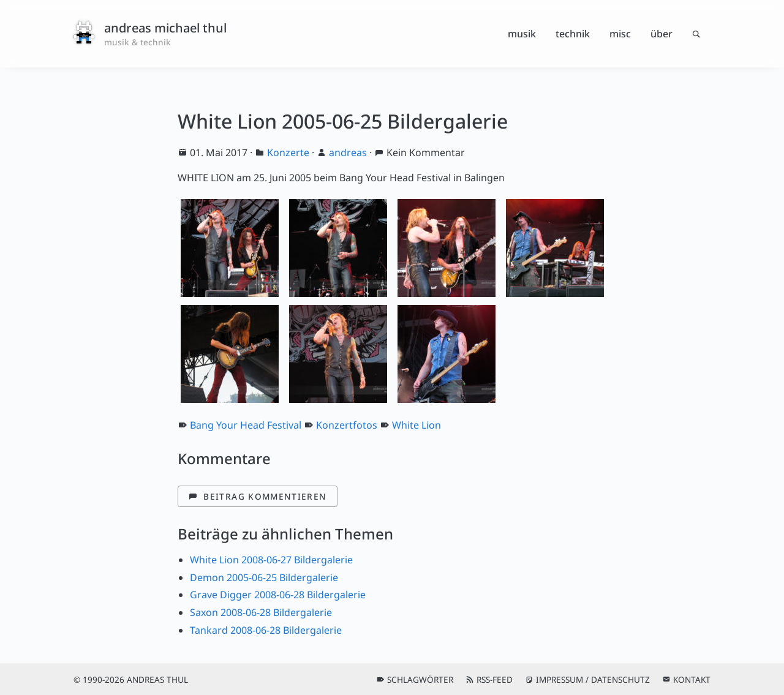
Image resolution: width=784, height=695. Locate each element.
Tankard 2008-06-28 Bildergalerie (266, 630)
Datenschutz (620, 679)
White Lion (417, 425)
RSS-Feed (495, 679)
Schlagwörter (420, 679)
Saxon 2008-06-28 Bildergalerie (261, 612)
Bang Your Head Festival (246, 425)
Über (661, 34)
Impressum (560, 679)
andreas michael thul (165, 28)
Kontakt (692, 679)
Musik (522, 34)
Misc (620, 34)
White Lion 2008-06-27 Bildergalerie (271, 560)
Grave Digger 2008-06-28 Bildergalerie (278, 595)
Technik (573, 34)
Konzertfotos (347, 425)
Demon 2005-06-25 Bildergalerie (264, 577)
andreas (348, 152)
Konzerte (288, 152)
